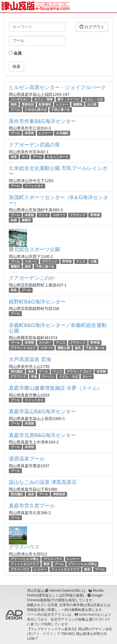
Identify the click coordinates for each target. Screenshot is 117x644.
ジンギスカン (20, 99)
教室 (47, 564)
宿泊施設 (17, 371)
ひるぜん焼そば (36, 109)
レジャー (62, 104)
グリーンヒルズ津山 (25, 559)
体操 (14, 220)
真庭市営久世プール (32, 506)
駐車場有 (45, 104)
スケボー (45, 343)
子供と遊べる (60, 109)
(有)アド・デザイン (42, 634)
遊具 (28, 266)
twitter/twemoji (89, 615)
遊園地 (78, 104)
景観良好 (28, 104)
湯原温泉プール (27, 459)
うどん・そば (93, 99)
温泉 (14, 157)
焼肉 (14, 104)
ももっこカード (58, 157)
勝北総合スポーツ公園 (34, 249)
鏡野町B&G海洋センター (37, 302)
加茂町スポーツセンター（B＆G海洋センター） (58, 200)
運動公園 (64, 348)
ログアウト (92, 27)
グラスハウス (24, 547)
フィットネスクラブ (25, 564)
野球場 (95, 215)
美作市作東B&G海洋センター (42, 121)
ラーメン (48, 376)
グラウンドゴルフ (23, 348)
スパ (25, 157)
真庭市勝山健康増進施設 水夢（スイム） (56, 388)
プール (15, 109)
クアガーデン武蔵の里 (34, 145)
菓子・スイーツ (68, 99)
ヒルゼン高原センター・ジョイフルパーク (57, 87)
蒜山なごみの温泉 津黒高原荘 (43, 482)
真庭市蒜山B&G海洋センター (42, 412)
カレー (87, 376)
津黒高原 (59, 494)
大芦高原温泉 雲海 (30, 359)
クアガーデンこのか (32, 278)
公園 (93, 261)
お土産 (92, 104)
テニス (43, 215)
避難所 (26, 220)
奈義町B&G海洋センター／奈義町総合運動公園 (58, 328)
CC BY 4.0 (102, 619)
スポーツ (59, 215)
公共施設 (62, 133)
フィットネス (34, 186)
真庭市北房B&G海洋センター (42, 435)
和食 (34, 376)
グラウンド (78, 215)
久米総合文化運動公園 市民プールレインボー (58, 171)
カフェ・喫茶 (43, 99)
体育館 (29, 133)
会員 (15, 53)
